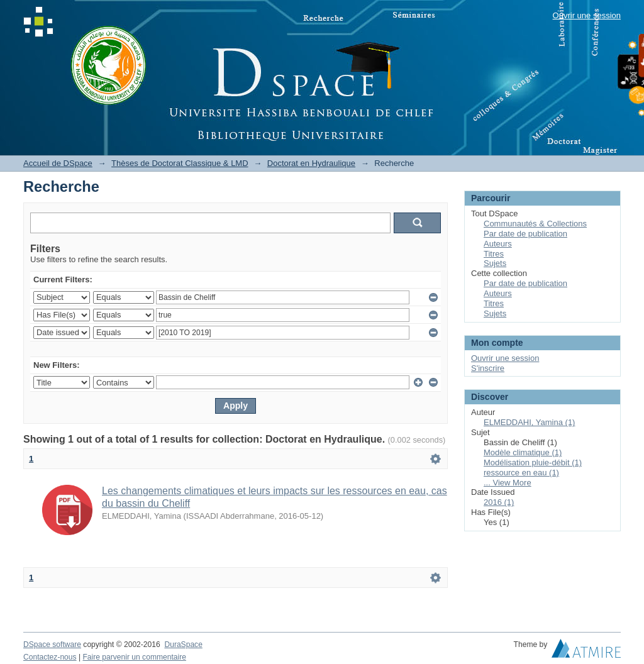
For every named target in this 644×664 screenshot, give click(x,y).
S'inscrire (488, 368)
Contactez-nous (50, 657)
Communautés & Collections (535, 224)
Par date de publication (525, 234)
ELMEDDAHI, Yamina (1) (529, 422)
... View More (508, 483)
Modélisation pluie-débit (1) (533, 462)
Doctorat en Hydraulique (311, 163)
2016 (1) (499, 502)
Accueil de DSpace (58, 163)
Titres (494, 254)
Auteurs (498, 244)
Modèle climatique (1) (523, 452)
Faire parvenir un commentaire (134, 657)
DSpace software (52, 645)
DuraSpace (183, 645)
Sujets (495, 263)
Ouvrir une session (587, 15)
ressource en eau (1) (521, 473)
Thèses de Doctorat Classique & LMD (180, 163)
